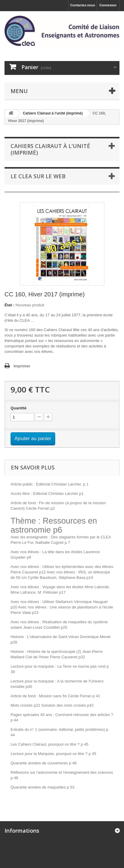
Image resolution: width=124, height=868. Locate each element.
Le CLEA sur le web (38, 176)
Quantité (19, 408)
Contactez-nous (83, 5)
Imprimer (22, 366)
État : (10, 305)
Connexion (108, 5)
